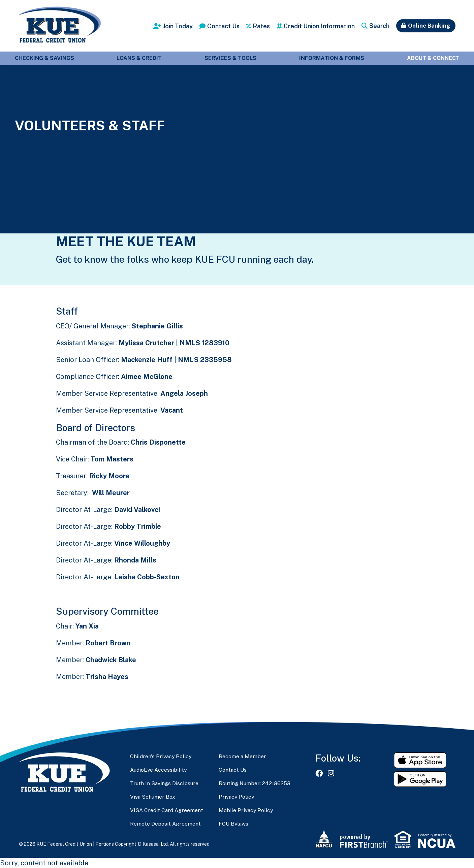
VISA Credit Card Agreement (167, 810)
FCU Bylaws (234, 824)
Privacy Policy (237, 797)
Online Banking (429, 26)
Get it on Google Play (420, 779)
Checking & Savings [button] (44, 58)
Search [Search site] (379, 26)
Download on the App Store (420, 760)
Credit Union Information (319, 26)
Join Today (178, 26)
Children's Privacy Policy (161, 756)
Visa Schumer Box (153, 797)
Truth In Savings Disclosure (165, 783)
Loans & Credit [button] (139, 58)
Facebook (319, 773)
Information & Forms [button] (332, 58)
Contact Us (223, 26)
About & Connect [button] (433, 58)
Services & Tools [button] (230, 58)
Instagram (331, 773)
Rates (261, 26)
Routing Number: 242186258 (255, 783)
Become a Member (243, 756)
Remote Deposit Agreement (165, 824)
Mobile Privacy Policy (246, 810)
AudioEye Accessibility (159, 770)
